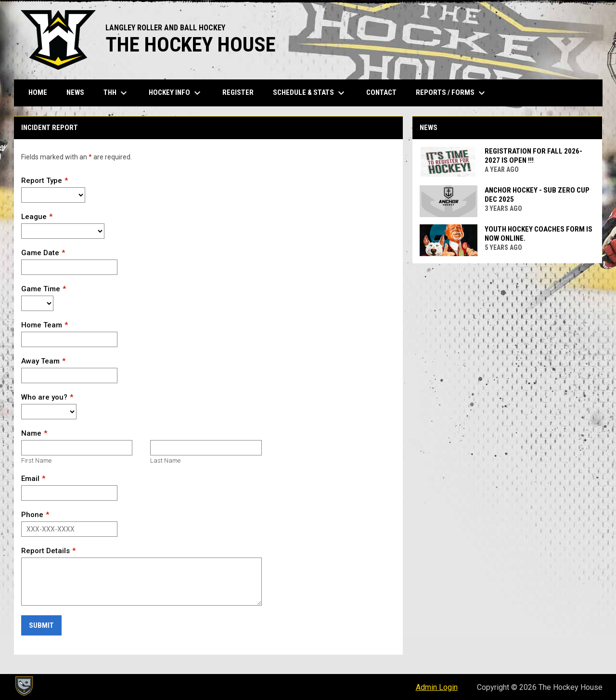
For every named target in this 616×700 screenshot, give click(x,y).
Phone (32, 515)
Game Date (40, 253)
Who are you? (44, 397)
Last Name (165, 460)
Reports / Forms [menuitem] (452, 93)
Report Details (45, 551)
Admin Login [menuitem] (437, 687)
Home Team (42, 325)
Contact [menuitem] (381, 92)
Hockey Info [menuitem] (176, 93)
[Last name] (206, 448)
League (34, 217)
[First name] (77, 448)
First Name (36, 460)
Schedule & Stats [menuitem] (310, 93)
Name (31, 433)
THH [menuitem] (116, 93)
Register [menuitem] (238, 92)
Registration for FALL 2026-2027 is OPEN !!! (533, 156)
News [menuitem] (75, 92)
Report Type (42, 181)
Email (30, 479)
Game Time (41, 289)
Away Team (40, 361)
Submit (41, 625)
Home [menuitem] (38, 92)
